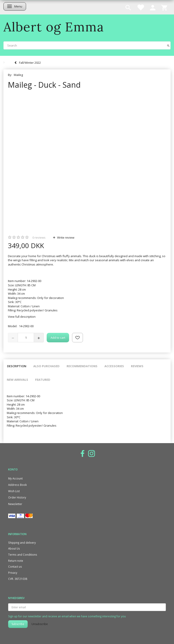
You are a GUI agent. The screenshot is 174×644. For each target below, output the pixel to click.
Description (17, 366)
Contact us (15, 566)
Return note (16, 561)
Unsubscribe (40, 624)
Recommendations (82, 366)
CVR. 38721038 (18, 579)
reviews (39, 237)
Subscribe (18, 624)
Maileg (18, 75)
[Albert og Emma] (54, 27)
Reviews (137, 366)
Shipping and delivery (22, 543)
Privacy (13, 573)
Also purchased (46, 366)
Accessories (114, 366)
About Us (14, 548)
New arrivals (17, 380)
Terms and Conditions (23, 555)
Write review (65, 237)
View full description (22, 317)
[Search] (168, 45)
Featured (43, 380)
